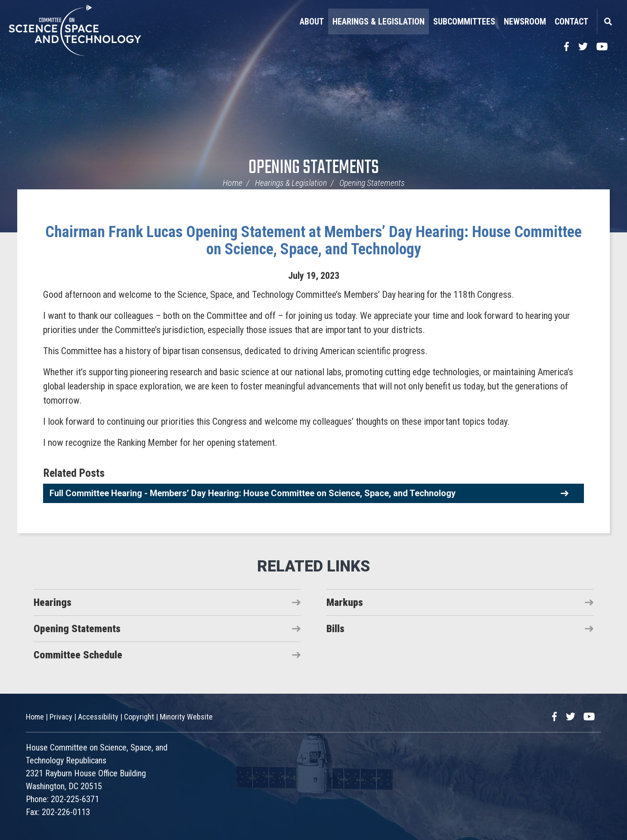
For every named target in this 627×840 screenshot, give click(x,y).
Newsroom (525, 22)
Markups (345, 602)
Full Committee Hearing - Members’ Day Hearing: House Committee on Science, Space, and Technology (253, 493)
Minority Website (186, 717)
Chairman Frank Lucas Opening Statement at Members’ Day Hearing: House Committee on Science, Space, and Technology (313, 241)
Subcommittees (464, 22)
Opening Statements (314, 168)
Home (233, 183)
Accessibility (98, 717)
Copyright (139, 717)
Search (608, 22)
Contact (571, 22)
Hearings (53, 602)
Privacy (61, 717)
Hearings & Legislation (379, 22)
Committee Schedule (78, 655)
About (312, 22)
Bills (335, 629)
